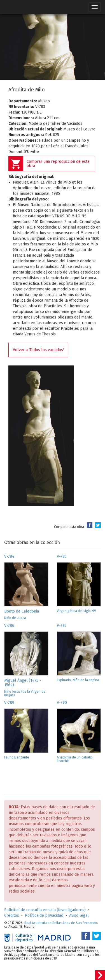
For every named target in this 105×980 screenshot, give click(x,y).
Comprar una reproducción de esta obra (58, 164)
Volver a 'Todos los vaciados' (38, 350)
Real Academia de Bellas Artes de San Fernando (61, 923)
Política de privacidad (44, 915)
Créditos (12, 915)
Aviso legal (79, 915)
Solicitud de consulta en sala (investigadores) (45, 910)
